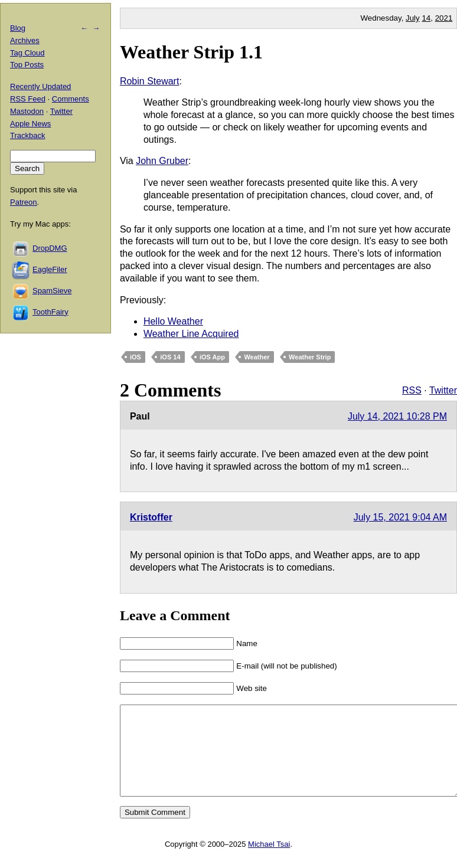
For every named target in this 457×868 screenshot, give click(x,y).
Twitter (443, 390)
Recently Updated (40, 86)
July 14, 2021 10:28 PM (397, 416)
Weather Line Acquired (191, 334)
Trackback (27, 135)
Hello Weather (173, 321)
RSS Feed (28, 99)
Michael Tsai (269, 862)
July (413, 18)
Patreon (24, 202)
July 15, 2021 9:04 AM (400, 517)
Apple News (30, 124)
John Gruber (162, 161)
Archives (25, 40)
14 (426, 18)
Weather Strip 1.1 (191, 52)
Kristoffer (151, 517)
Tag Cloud (27, 53)
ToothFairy (50, 312)
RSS (412, 390)
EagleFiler (50, 269)
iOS (136, 357)
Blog (18, 28)
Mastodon (27, 111)
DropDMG (50, 248)
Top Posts (27, 65)
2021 (444, 18)
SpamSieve (52, 291)
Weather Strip (310, 357)
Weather (257, 357)
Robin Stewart (150, 81)
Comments (71, 99)
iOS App (212, 357)
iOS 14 (170, 357)
